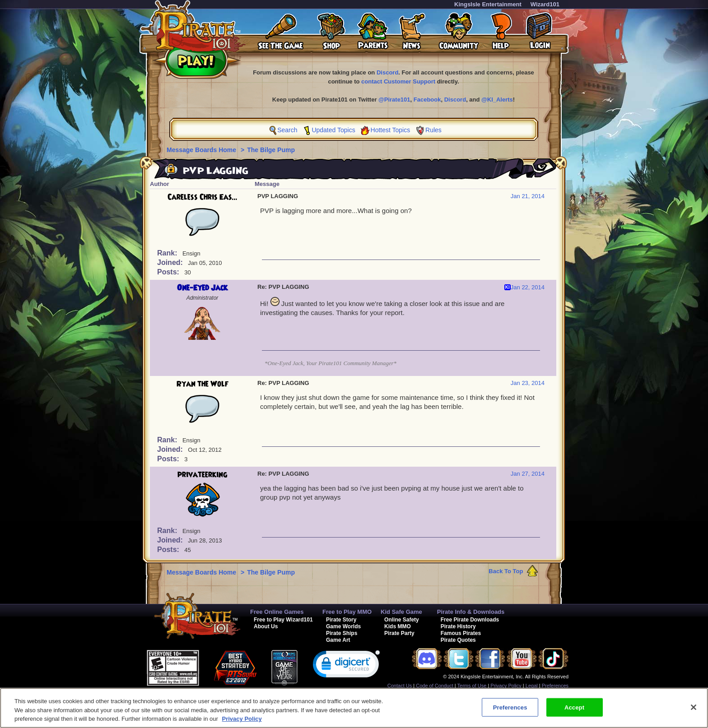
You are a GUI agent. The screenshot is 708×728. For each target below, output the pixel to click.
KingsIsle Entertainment (488, 4)
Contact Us (400, 686)
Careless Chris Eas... (203, 197)
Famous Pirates (461, 633)
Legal (532, 686)
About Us (266, 626)
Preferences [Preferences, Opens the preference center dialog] (510, 707)
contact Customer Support (398, 81)
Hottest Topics (391, 130)
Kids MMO (398, 626)
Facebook (427, 100)
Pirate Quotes (458, 640)
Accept (574, 707)
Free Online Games (277, 612)
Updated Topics (333, 130)
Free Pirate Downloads (470, 620)
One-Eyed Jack (202, 288)
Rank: (168, 253)
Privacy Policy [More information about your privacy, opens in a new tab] (242, 719)
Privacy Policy (506, 686)
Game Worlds (343, 626)
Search (287, 130)
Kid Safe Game (401, 612)
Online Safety (402, 620)
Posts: (169, 272)
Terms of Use (472, 686)
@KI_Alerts (497, 100)
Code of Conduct (435, 686)
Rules (433, 130)
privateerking (202, 475)
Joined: (171, 262)
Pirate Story (341, 620)
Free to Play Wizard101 (283, 620)
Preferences (555, 686)
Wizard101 (545, 4)
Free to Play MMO (347, 612)
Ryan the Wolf (203, 384)
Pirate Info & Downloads (471, 612)
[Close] (694, 707)
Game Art (338, 640)
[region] (354, 708)
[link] (346, 666)
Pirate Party (399, 633)
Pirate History (458, 626)
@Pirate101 (394, 100)
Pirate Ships (342, 633)
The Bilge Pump (271, 150)
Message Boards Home (202, 150)
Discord (387, 72)
